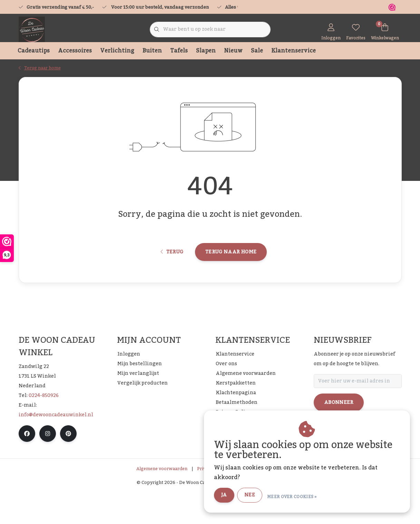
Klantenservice (294, 51)
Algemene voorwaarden (162, 501)
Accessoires (75, 51)
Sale (257, 51)
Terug (172, 279)
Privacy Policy (212, 501)
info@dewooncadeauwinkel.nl (56, 447)
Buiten (152, 51)
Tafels (179, 51)
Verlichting (117, 51)
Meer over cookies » (305, 496)
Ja (237, 496)
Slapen (206, 51)
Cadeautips (34, 51)
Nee (262, 496)
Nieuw (233, 51)
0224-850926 (44, 428)
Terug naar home (231, 279)
